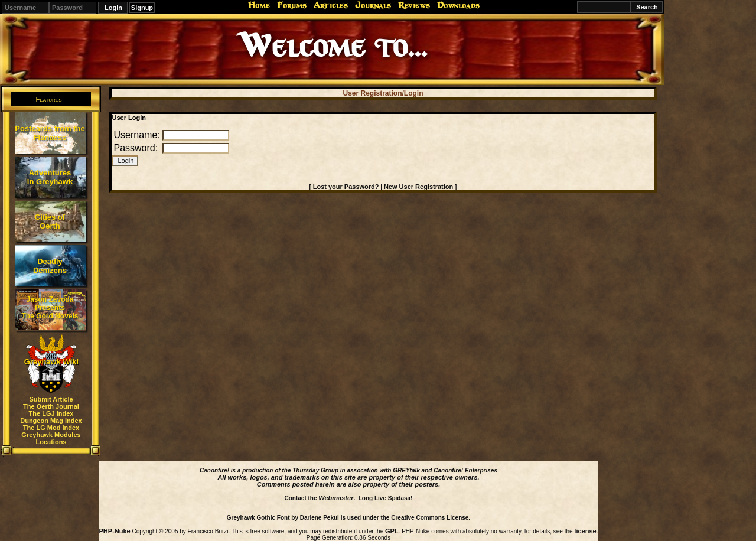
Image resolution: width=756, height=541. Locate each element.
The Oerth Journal (51, 406)
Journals (373, 5)
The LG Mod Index (51, 428)
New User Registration (418, 187)
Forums (292, 5)
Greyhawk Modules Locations (51, 438)
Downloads (458, 5)
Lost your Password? (346, 187)
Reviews (414, 5)
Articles (331, 5)
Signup (142, 8)
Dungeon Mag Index (51, 421)
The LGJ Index (51, 413)
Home (259, 5)
